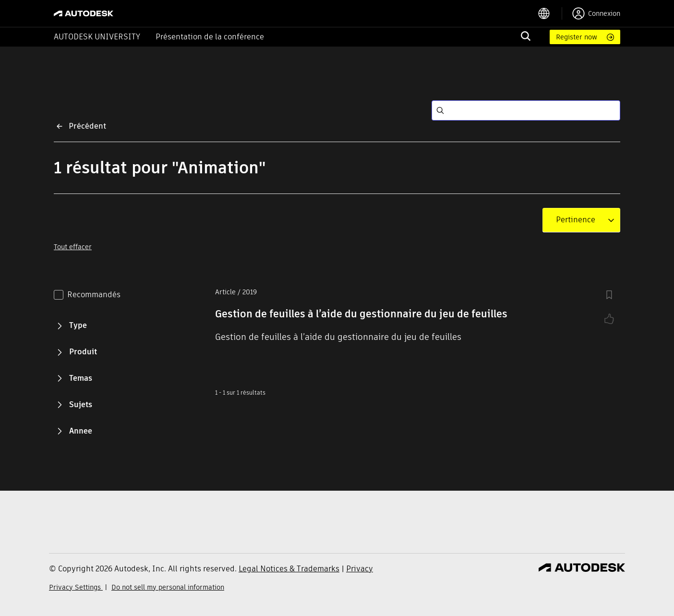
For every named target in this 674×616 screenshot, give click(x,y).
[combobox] (576, 220)
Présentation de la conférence (210, 37)
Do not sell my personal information (168, 587)
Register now (577, 37)
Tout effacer (73, 247)
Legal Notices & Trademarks (289, 569)
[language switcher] (550, 13)
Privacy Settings (76, 587)
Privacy (360, 569)
